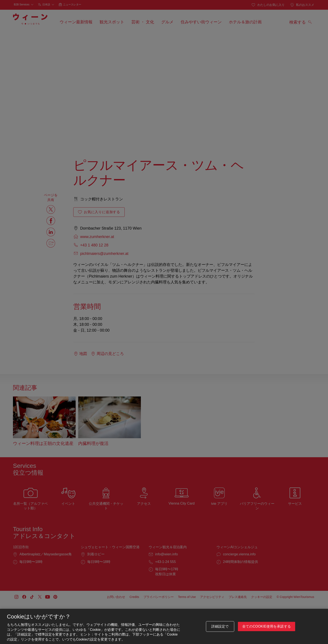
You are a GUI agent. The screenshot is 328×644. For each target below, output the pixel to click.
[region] (164, 626)
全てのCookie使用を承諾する (267, 626)
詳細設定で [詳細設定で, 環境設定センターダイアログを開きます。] (220, 626)
